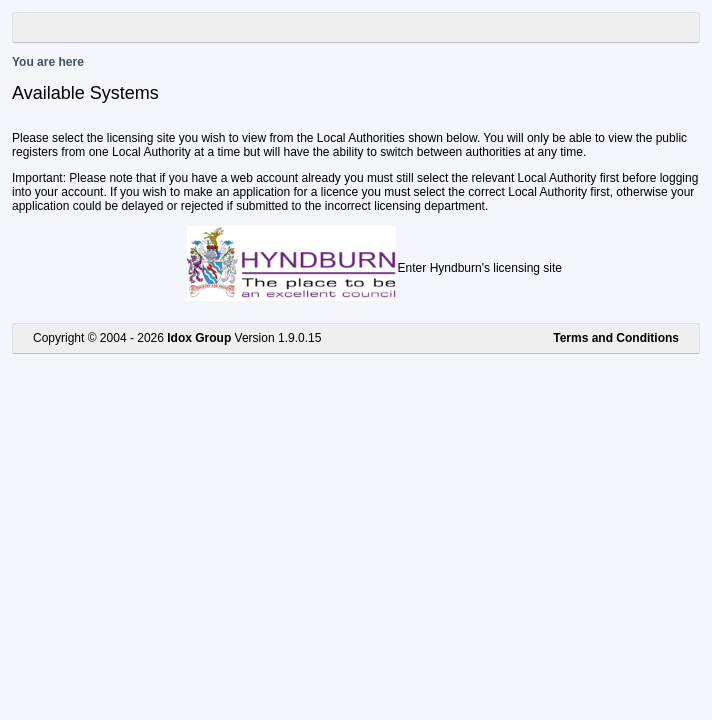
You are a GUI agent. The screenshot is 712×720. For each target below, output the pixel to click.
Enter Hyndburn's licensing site (480, 268)
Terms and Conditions (616, 338)
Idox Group (199, 338)
